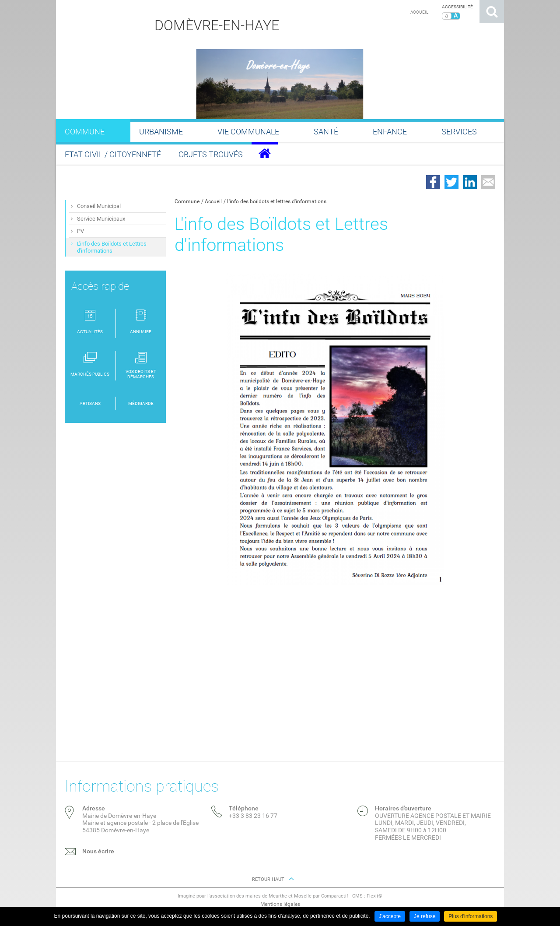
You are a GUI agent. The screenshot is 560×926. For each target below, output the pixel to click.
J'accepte (390, 916)
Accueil (419, 12)
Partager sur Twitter (451, 182)
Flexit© (374, 896)
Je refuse (425, 916)
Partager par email (488, 182)
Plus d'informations (471, 916)
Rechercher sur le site (492, 12)
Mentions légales (280, 904)
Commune (187, 201)
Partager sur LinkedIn (470, 182)
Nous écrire (98, 851)
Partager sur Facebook (433, 182)
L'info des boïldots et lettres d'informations (277, 201)
